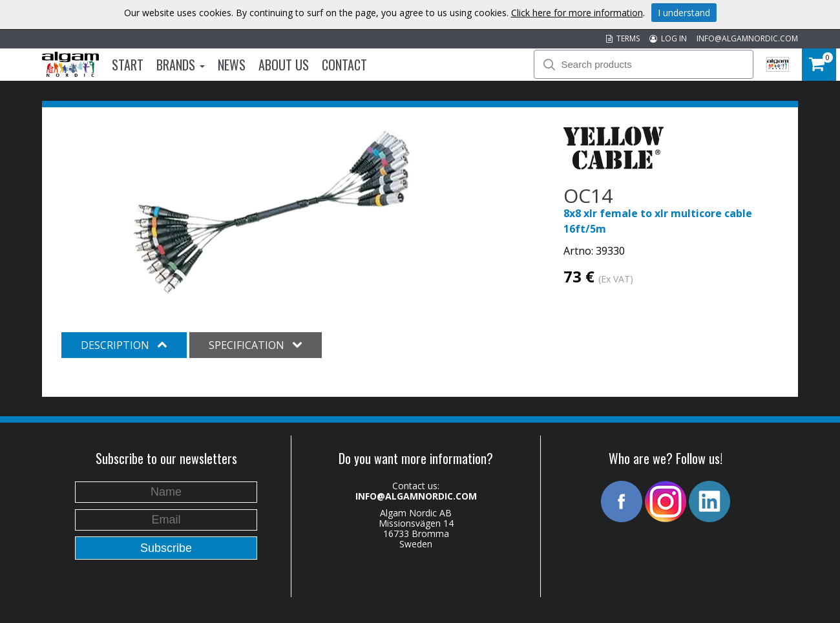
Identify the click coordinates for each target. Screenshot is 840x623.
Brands (181, 65)
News (232, 65)
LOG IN (668, 38)
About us (284, 65)
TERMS (623, 38)
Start (128, 65)
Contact (344, 65)
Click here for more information (577, 13)
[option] (271, 212)
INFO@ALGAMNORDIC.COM (747, 38)
